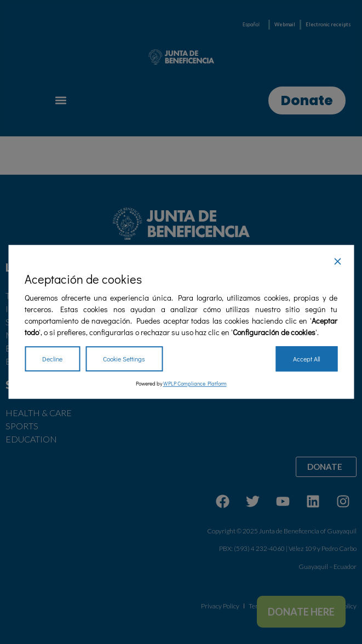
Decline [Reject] (52, 359)
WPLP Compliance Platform (195, 384)
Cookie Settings (124, 359)
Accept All (306, 359)
